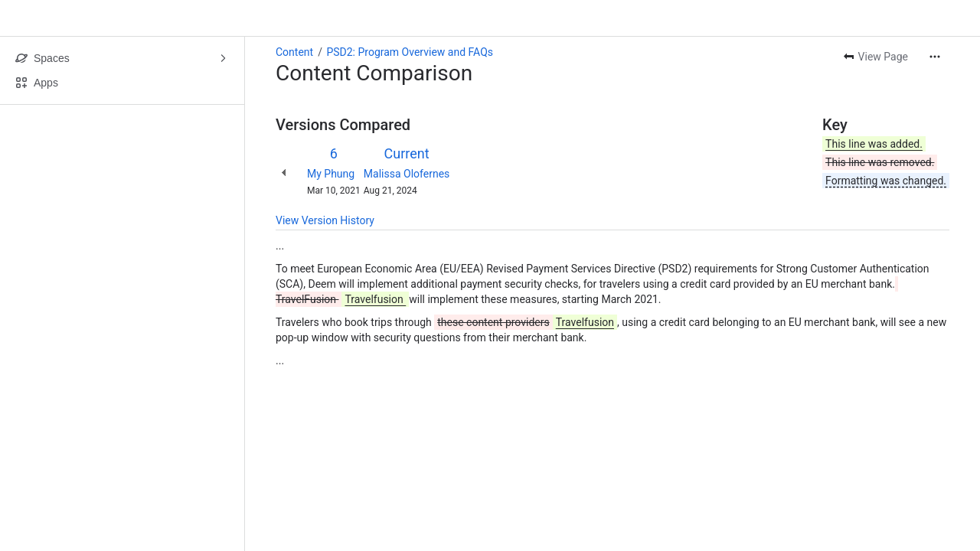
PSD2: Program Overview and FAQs (410, 52)
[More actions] (935, 57)
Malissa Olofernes (407, 174)
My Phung (331, 174)
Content (294, 52)
